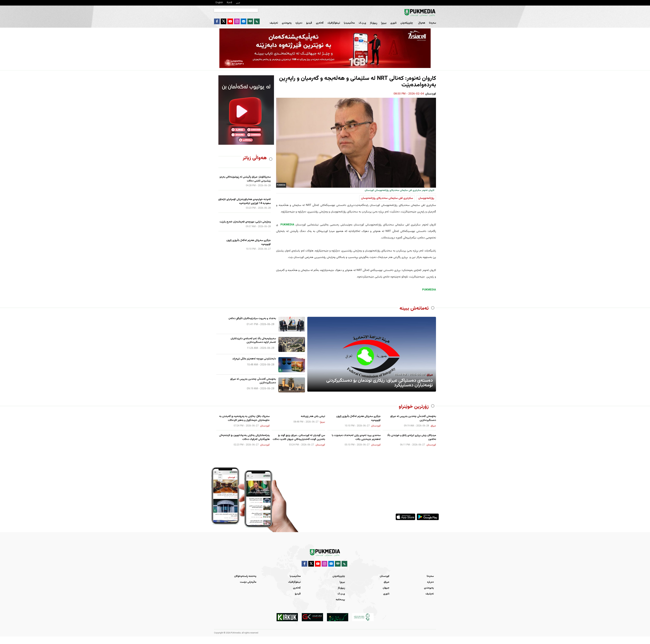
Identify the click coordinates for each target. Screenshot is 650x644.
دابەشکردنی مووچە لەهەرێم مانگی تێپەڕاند (254, 359)
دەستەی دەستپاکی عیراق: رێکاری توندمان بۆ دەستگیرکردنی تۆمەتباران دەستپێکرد (380, 383)
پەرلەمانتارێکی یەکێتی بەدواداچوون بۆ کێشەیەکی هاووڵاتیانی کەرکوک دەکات (244, 437)
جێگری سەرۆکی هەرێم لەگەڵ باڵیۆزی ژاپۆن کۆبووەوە (249, 242)
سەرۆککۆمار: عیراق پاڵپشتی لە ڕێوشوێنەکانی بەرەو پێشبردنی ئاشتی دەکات (245, 179)
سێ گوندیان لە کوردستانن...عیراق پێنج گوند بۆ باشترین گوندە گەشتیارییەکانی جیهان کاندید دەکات (299, 437)
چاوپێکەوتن (407, 23)
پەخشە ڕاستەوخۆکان (245, 576)
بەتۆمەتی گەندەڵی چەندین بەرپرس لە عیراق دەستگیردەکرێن (253, 381)
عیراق (386, 582)
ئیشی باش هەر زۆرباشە (313, 416)
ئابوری (393, 23)
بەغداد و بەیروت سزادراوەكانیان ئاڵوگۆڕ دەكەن (252, 319)
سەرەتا (432, 23)
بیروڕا (384, 23)
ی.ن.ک (362, 23)
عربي (238, 3)
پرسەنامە (340, 600)
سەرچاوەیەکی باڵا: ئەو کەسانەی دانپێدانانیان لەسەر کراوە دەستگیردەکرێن (253, 341)
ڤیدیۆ (309, 23)
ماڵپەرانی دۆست (248, 582)
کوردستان (384, 576)
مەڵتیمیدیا (349, 23)
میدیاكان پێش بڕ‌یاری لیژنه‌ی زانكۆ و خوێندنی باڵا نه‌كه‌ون (412, 437)
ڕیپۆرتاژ (374, 23)
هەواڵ (422, 23)
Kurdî (229, 3)
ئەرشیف (274, 23)
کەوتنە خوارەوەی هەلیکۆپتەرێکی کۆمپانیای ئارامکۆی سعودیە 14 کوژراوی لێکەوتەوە (244, 201)
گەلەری (320, 23)
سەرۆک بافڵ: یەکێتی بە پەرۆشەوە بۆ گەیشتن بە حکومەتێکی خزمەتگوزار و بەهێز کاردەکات (244, 418)
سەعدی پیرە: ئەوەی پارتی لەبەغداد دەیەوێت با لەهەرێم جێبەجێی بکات (356, 437)
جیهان (386, 588)
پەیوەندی (287, 23)
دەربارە (299, 23)
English (219, 3)
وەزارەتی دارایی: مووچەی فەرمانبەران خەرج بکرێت (245, 222)
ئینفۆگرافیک (334, 23)
